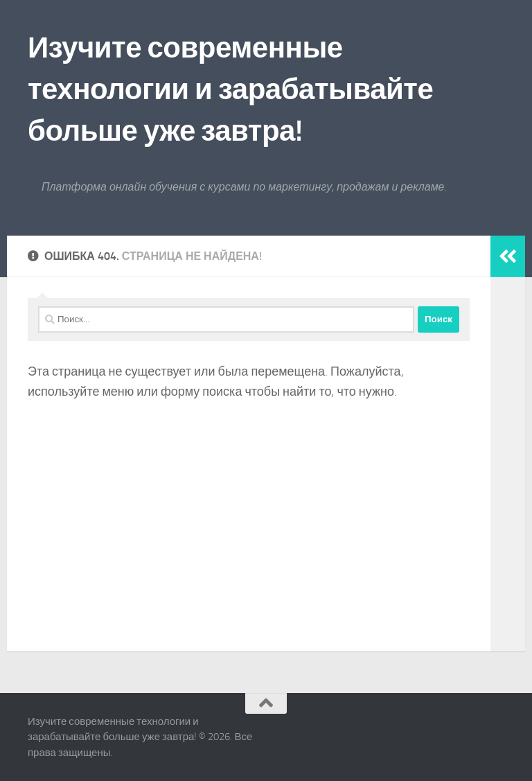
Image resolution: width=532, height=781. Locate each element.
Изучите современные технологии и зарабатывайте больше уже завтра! (230, 89)
